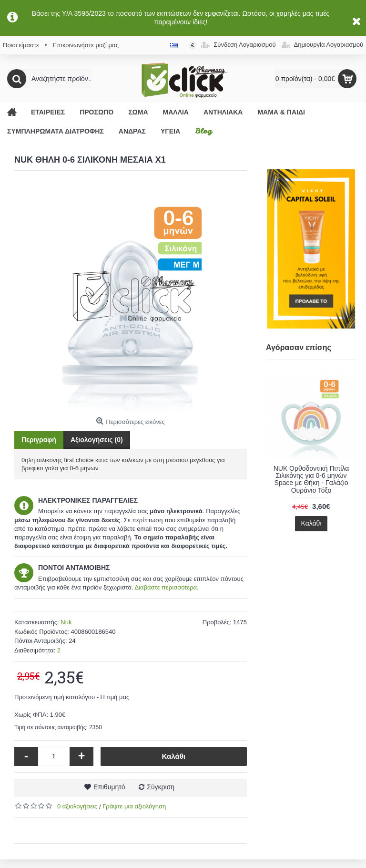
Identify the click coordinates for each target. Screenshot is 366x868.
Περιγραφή (39, 440)
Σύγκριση (161, 787)
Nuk (66, 622)
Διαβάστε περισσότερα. (166, 587)
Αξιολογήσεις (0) (97, 440)
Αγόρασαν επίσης (299, 347)
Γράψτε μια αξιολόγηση (134, 806)
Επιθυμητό (109, 787)
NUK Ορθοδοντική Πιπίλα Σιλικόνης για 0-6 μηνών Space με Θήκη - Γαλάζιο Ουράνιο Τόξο (311, 479)
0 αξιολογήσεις (77, 806)
